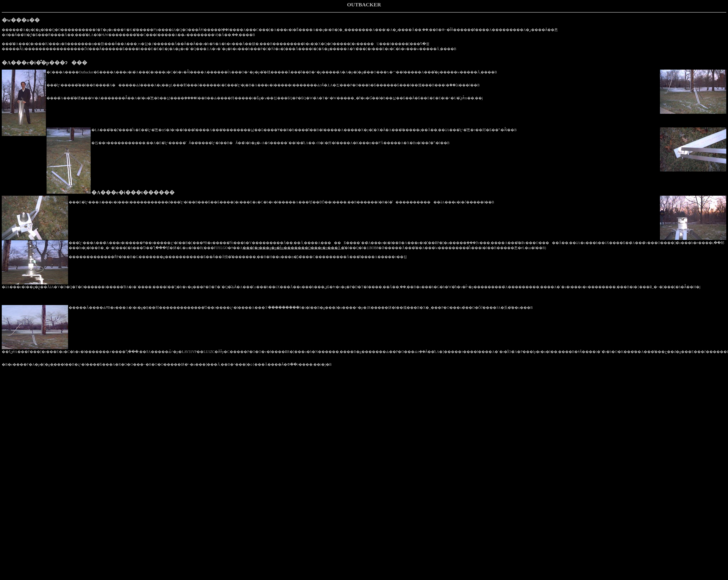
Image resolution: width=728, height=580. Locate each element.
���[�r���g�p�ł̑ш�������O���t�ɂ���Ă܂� (294, 248)
